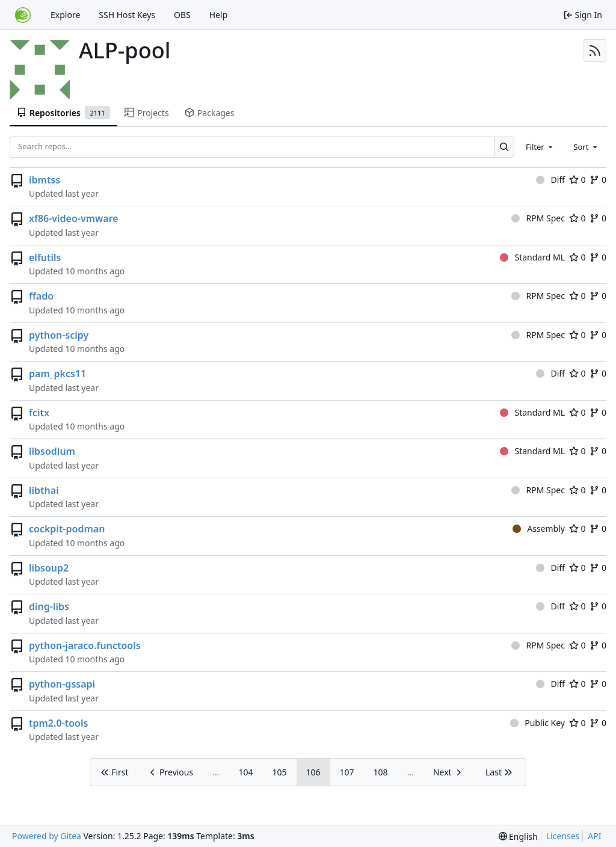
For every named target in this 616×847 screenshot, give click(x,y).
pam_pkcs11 (57, 374)
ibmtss (45, 180)
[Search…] (504, 147)
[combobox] (540, 147)
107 (347, 772)
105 (280, 772)
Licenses (563, 836)
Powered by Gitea (47, 836)
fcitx (39, 413)
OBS (182, 15)
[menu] (518, 836)
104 (245, 772)
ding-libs (49, 606)
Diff (550, 180)
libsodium (52, 451)
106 (313, 772)
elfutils (45, 257)
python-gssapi (62, 684)
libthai (44, 490)
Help (219, 15)
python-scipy (59, 335)
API (594, 836)
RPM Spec (538, 218)
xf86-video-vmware (74, 218)
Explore (65, 15)
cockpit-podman (67, 529)
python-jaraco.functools (85, 645)
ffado (41, 296)
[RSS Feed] (595, 51)
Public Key (537, 723)
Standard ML (532, 257)
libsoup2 (49, 568)
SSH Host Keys (127, 15)
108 (381, 772)
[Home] (23, 15)
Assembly (539, 528)
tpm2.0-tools (58, 723)
